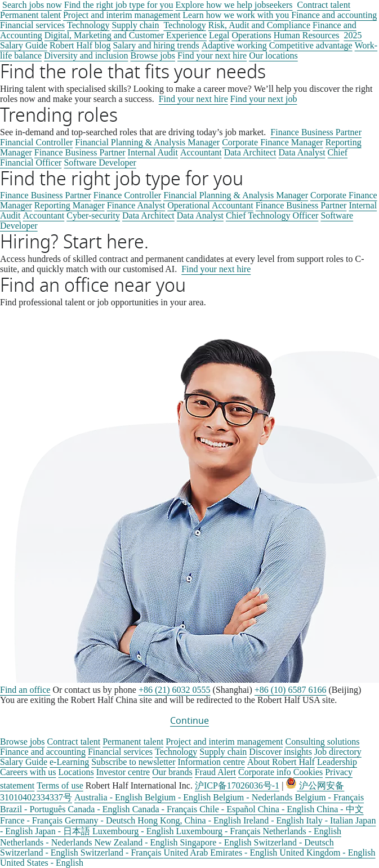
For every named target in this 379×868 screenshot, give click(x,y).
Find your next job (264, 99)
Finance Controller (127, 195)
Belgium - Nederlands (254, 797)
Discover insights (280, 752)
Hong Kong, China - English (190, 820)
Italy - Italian (331, 820)
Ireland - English (275, 820)
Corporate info (265, 772)
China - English (287, 809)
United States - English (42, 863)
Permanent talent (30, 15)
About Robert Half (281, 762)
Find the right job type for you (119, 5)
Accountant (201, 152)
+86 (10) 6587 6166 (291, 690)
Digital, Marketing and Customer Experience (126, 35)
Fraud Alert (215, 772)
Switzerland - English (40, 853)
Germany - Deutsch (101, 820)
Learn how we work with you (236, 15)
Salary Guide (24, 762)
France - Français (32, 820)
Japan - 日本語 (64, 831)
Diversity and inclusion (86, 55)
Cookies (308, 772)
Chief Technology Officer (272, 215)
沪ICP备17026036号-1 (237, 785)
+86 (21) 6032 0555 (175, 690)
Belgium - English (179, 797)
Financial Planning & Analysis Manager (147, 142)
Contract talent (324, 5)
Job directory (338, 752)
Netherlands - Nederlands (47, 842)
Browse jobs (23, 742)
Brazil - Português (34, 809)
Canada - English (100, 809)
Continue (189, 721)
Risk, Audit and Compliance (259, 25)
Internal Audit (153, 152)
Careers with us (28, 772)
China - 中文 (340, 809)
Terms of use (60, 785)
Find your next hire (193, 99)
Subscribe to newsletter (133, 762)
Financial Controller (36, 142)
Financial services (32, 25)
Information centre (211, 762)
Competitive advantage (311, 45)
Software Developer (100, 163)
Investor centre (123, 772)
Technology (88, 25)
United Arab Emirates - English (222, 853)
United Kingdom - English (327, 853)
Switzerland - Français (122, 853)
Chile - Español (229, 809)
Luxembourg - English (134, 831)
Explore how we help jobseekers (234, 5)
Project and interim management (122, 15)
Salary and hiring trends (156, 45)
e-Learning (69, 762)
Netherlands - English (302, 831)
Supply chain (135, 25)
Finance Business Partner (316, 132)
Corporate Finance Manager (272, 142)
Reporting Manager (70, 205)
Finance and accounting (334, 15)
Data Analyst (302, 152)
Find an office (25, 690)
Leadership (337, 762)
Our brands (172, 772)
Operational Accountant (210, 205)
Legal (219, 35)
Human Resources (307, 35)
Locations (76, 772)
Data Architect (250, 152)
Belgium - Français (330, 797)
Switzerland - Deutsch (294, 842)
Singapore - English (217, 842)
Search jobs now (32, 5)
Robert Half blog (80, 45)
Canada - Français (166, 809)
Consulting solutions (323, 742)
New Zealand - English (137, 842)
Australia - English (110, 797)
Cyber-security (93, 215)
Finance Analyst (136, 205)
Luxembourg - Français (220, 831)
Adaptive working (234, 45)
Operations (251, 35)
